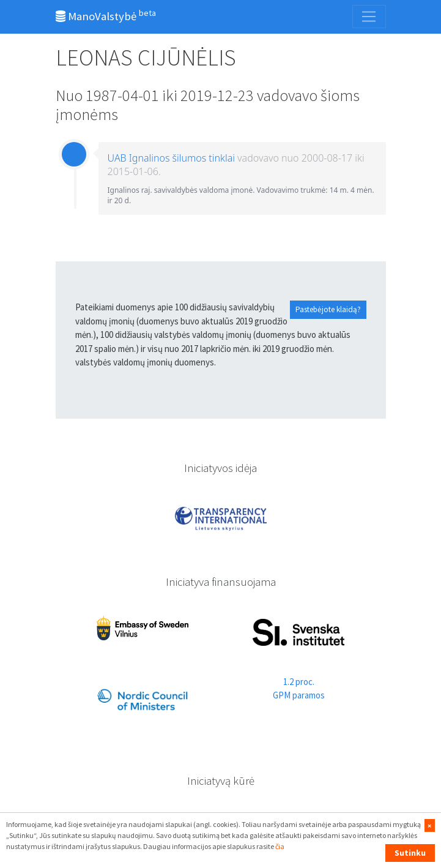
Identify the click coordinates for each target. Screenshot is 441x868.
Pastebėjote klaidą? (328, 309)
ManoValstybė (106, 15)
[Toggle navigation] (369, 17)
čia (280, 846)
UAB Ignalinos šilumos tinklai (171, 158)
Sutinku (410, 853)
